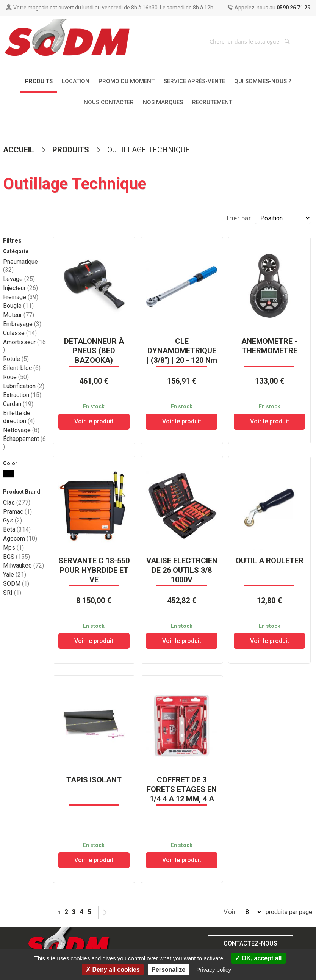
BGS (16, 557)
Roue (16, 377)
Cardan (18, 404)
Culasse (20, 333)
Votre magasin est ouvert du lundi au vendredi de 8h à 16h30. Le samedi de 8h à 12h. (114, 8)
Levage (19, 279)
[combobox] (251, 41)
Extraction (22, 395)
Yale (15, 575)
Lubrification (24, 386)
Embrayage (22, 324)
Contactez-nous (250, 943)
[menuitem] (39, 82)
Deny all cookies (113, 970)
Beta (17, 529)
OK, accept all (258, 958)
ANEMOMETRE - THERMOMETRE (269, 346)
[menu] (158, 92)
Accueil (20, 150)
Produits (72, 150)
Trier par (239, 218)
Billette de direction (19, 417)
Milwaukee (23, 565)
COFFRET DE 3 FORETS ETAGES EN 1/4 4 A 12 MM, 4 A (182, 789)
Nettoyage (21, 430)
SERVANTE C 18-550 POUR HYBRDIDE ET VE (94, 570)
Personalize (168, 970)
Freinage (21, 297)
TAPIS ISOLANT (94, 780)
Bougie (18, 306)
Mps (13, 548)
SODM (16, 584)
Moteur (19, 315)
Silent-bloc (22, 368)
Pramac (17, 512)
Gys (13, 520)
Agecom (20, 539)
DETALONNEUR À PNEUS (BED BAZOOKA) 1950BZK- (94, 355)
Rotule (16, 359)
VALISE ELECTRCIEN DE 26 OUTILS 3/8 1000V (182, 570)
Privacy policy (214, 970)
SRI (12, 593)
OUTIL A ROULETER (270, 561)
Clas (17, 503)
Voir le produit (94, 421)
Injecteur (20, 288)
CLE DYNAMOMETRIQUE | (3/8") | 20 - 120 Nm (182, 351)
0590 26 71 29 (293, 8)
